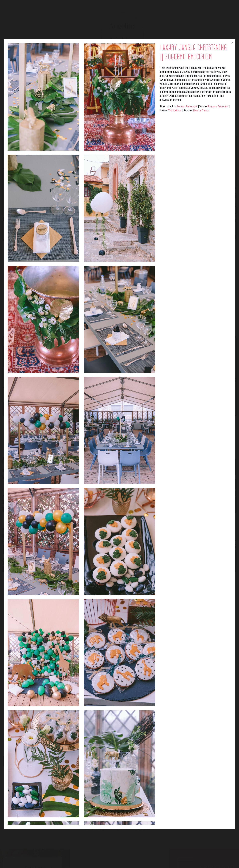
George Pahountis (187, 106)
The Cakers (175, 110)
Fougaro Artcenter (218, 106)
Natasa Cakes (201, 110)
